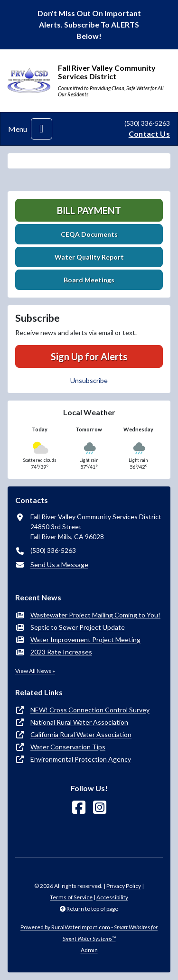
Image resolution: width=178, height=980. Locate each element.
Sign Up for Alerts (89, 356)
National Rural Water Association (79, 722)
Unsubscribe (89, 380)
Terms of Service (71, 897)
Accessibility (112, 897)
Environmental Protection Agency (81, 759)
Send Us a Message (59, 565)
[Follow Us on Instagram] (100, 807)
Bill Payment (89, 210)
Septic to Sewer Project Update (78, 627)
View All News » (35, 671)
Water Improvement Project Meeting (85, 639)
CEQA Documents (89, 234)
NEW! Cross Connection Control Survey (90, 710)
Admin (89, 950)
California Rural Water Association (81, 734)
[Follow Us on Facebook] (79, 807)
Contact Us (149, 134)
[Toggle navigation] (42, 129)
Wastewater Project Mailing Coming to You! (95, 615)
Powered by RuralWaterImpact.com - (89, 933)
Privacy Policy (124, 886)
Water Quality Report (89, 257)
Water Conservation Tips (68, 747)
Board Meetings (89, 280)
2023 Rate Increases (61, 652)
